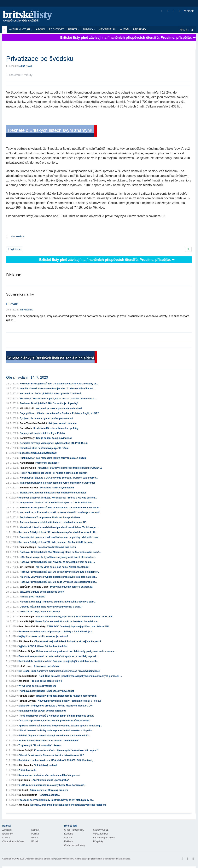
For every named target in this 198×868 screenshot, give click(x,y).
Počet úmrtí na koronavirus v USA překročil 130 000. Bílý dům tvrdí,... (56, 760)
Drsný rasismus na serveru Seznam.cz (71, 587)
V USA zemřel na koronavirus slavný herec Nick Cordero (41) (52, 785)
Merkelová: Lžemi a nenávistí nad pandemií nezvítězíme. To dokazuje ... (59, 527)
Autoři (125, 29)
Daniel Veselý (27, 438)
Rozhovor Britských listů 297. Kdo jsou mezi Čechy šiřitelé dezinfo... (56, 542)
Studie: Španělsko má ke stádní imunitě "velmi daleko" (49, 741)
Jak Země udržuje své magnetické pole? (42, 592)
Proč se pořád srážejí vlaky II (46, 681)
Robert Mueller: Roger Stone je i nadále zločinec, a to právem (53, 473)
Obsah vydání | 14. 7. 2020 (27, 377)
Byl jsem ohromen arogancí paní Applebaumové (46, 418)
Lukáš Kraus (25, 66)
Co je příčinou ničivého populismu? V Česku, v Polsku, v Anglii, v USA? (59, 413)
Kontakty (69, 834)
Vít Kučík (23, 790)
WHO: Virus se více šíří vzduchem (37, 686)
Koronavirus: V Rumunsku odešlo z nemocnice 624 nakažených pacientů (60, 512)
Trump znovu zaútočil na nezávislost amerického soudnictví (53, 493)
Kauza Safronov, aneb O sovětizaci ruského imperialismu (67, 621)
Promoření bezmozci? (47, 463)
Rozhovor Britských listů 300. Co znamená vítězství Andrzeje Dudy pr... (59, 384)
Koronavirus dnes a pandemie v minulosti (59, 408)
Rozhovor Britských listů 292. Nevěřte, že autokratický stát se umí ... (57, 562)
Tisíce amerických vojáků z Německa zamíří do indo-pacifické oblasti (56, 716)
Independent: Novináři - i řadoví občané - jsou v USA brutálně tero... (57, 503)
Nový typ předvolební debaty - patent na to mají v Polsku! (70, 701)
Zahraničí (7, 830)
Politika (35, 834)
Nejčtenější (108, 29)
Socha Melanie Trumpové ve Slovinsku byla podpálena (50, 517)
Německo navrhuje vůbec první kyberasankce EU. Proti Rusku (54, 443)
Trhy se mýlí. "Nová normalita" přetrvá (39, 745)
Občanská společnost (13, 841)
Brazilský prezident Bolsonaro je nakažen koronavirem (66, 696)
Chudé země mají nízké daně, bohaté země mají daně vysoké (68, 641)
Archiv (40, 29)
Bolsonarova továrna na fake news (57, 547)
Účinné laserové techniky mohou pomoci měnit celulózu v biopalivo (56, 730)
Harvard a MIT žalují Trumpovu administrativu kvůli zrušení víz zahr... (58, 602)
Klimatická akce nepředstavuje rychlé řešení (44, 448)
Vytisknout (15, 249)
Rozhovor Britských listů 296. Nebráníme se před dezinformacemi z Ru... (58, 532)
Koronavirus (18, 236)
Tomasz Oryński (27, 701)
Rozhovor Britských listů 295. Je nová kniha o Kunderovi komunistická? (59, 508)
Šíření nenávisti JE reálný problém (49, 790)
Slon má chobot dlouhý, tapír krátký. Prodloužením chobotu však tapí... (75, 617)
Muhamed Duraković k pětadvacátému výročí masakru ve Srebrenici (57, 483)
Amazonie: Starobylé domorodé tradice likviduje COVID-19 (70, 468)
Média (35, 838)
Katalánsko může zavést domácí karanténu (42, 711)
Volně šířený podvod (46, 765)
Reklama (69, 841)
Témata (73, 29)
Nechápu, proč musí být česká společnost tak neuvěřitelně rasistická (68, 805)
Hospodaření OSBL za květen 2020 (37, 453)
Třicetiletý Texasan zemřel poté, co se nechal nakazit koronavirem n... (58, 399)
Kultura (6, 838)
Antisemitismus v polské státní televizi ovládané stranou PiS (53, 522)
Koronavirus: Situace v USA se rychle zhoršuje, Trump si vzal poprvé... (59, 478)
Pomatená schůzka (49, 795)
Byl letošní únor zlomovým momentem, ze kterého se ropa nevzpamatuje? (59, 671)
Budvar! (12, 304)
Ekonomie (7, 834)
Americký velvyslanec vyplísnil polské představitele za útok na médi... (58, 577)
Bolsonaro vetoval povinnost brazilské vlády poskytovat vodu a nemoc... (76, 651)
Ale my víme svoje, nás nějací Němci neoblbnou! (62, 567)
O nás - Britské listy (74, 830)
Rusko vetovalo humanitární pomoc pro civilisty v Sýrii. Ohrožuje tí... (56, 632)
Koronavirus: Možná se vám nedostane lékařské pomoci (49, 775)
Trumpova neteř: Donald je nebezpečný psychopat (46, 691)
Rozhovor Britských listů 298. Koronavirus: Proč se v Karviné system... (58, 498)
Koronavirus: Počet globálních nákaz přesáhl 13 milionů (51, 394)
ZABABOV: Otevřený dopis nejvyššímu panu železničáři (78, 627)
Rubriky (89, 29)
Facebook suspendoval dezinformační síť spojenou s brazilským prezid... (59, 656)
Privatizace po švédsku (47, 666)
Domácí (35, 830)
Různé (35, 841)
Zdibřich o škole (27, 770)
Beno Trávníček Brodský (33, 423)
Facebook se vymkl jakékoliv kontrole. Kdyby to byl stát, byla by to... (56, 800)
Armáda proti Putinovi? (33, 597)
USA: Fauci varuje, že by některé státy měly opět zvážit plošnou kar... (58, 557)
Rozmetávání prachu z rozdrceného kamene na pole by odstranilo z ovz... (60, 537)
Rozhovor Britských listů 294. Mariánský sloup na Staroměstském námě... (60, 552)
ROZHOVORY (56, 29)
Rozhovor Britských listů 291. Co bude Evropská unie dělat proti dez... (58, 582)
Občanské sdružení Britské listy (40, 859)
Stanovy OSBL (101, 830)
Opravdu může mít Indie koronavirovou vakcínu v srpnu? (51, 607)
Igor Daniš (24, 780)
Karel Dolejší (27, 463)
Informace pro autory (104, 838)
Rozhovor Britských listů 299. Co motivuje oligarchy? (49, 403)
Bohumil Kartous (29, 488)
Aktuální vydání (20, 29)
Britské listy (29, 17)
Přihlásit (186, 11)
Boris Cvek (26, 428)
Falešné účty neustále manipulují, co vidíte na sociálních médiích (54, 736)
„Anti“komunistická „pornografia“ (50, 780)
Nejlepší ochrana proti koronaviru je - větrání (43, 636)
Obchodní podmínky (75, 845)
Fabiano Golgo (28, 468)
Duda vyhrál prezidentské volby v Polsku (42, 433)
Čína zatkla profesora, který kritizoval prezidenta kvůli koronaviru (54, 721)
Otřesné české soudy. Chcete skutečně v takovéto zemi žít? (51, 755)
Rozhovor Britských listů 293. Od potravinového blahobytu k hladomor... (60, 572)
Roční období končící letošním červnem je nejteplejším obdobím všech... (58, 661)
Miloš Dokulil (27, 408)
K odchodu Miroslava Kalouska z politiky (56, 428)
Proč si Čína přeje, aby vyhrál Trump (40, 612)
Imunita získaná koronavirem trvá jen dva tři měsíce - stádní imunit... (57, 388)
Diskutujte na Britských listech (57, 488)
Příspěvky (140, 29)
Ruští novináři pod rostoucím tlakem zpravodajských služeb (53, 458)
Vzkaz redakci (100, 834)
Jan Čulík (25, 587)
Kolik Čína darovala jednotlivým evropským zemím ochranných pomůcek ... (80, 676)
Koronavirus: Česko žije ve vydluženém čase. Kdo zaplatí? (66, 750)
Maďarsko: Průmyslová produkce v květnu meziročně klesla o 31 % (55, 706)
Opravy (68, 838)
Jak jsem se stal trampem (62, 423)
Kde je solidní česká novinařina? (54, 438)
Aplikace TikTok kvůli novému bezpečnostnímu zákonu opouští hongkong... (60, 726)
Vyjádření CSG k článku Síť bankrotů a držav (43, 646)
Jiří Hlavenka (26, 310)
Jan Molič (24, 681)
